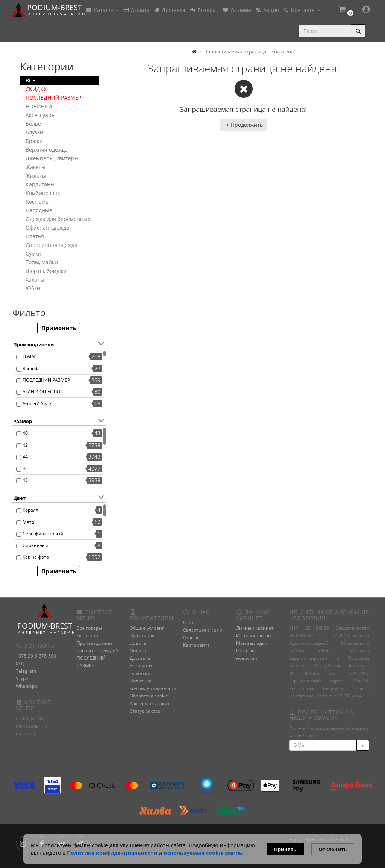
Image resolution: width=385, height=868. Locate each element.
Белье (33, 124)
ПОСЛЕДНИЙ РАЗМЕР (53, 98)
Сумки (33, 254)
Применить (59, 328)
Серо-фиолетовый (43, 534)
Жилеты (36, 176)
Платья (35, 236)
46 (25, 468)
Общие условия (147, 628)
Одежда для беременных (58, 219)
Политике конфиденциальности (112, 853)
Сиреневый (36, 545)
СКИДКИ (37, 89)
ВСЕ (30, 80)
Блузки (34, 132)
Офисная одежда (47, 228)
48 (25, 480)
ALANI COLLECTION (43, 392)
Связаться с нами (203, 630)
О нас (189, 622)
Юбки (33, 288)
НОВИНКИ (39, 106)
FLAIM (29, 356)
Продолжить (243, 125)
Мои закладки (252, 643)
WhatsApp (27, 686)
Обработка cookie (149, 696)
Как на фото (36, 557)
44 (25, 457)
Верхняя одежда (47, 150)
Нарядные (39, 210)
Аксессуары (41, 115)
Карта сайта (196, 645)
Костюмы (38, 202)
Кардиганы (40, 184)
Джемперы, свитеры (52, 158)
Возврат (204, 10)
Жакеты (36, 167)
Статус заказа (145, 711)
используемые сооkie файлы (204, 853)
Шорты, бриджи (46, 271)
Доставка (169, 10)
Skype (22, 678)
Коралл (30, 510)
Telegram (26, 671)
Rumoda (31, 368)
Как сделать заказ (149, 703)
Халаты (35, 279)
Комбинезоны (44, 193)
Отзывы (237, 10)
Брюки (34, 141)
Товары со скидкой (98, 651)
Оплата (136, 10)
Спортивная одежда (52, 245)
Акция (267, 10)
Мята (28, 522)
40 (25, 433)
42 (25, 445)
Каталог (102, 10)
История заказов (255, 636)
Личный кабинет (255, 628)
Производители (94, 643)
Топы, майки (42, 262)
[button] (346, 10)
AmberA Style (37, 403)
